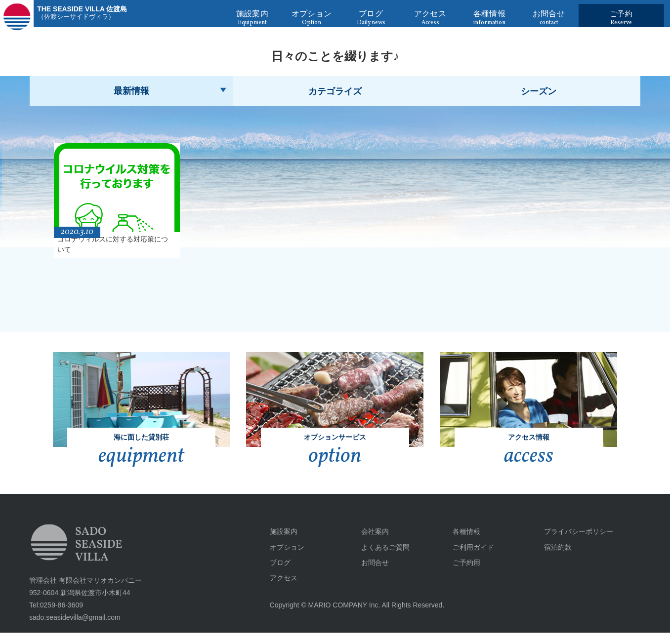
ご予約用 (462, 573)
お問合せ (371, 573)
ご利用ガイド (469, 558)
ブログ (276, 573)
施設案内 (280, 543)
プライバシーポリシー (575, 543)
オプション (283, 558)
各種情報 (462, 543)
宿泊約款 (554, 558)
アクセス (280, 589)
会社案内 (371, 543)
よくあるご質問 (381, 558)
